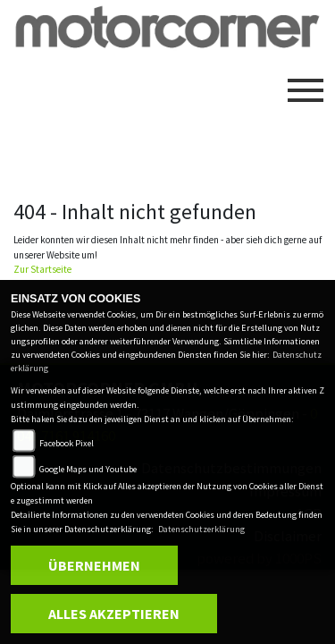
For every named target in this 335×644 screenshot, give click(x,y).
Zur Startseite (42, 269)
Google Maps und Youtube (88, 469)
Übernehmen (94, 565)
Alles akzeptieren (114, 614)
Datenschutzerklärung (201, 529)
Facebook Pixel (67, 443)
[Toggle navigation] (306, 83)
